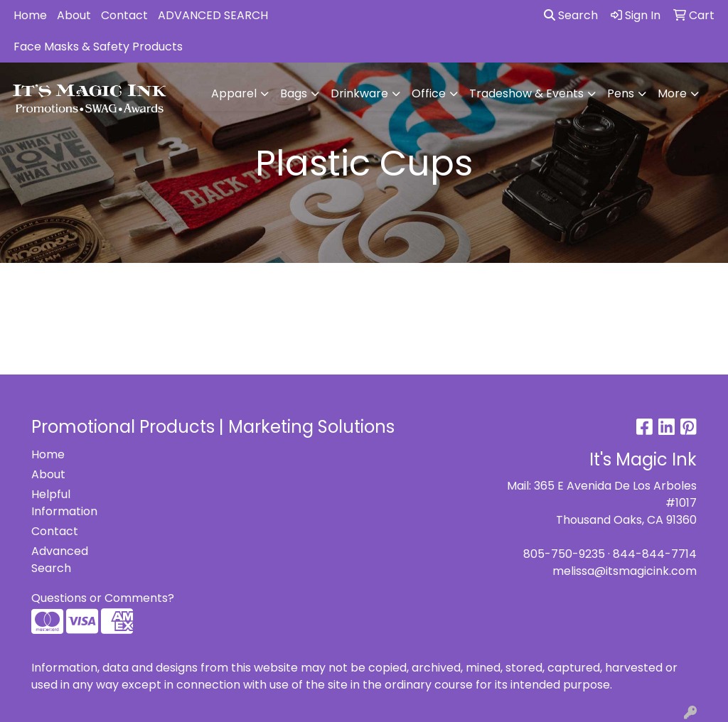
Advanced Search (60, 560)
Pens (621, 93)
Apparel (234, 93)
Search (571, 15)
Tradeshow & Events (526, 93)
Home (30, 15)
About (74, 15)
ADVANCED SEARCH (213, 15)
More (672, 93)
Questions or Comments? (103, 598)
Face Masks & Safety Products (98, 47)
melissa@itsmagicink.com (625, 571)
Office (429, 93)
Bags (294, 93)
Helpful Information (64, 503)
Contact (124, 15)
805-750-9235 (564, 554)
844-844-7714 (655, 554)
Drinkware (359, 93)
